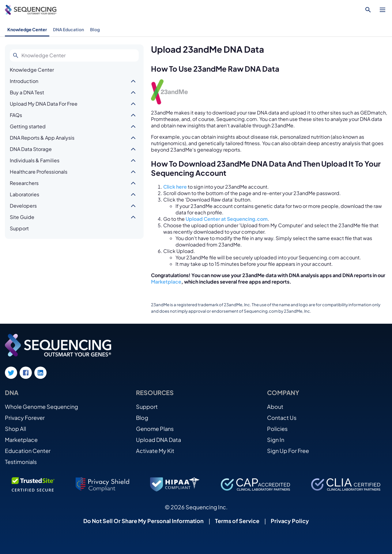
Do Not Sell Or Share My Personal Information (143, 521)
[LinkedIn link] (40, 373)
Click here (175, 187)
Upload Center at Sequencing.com (227, 219)
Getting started (28, 126)
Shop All (15, 429)
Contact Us (282, 418)
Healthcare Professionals (39, 172)
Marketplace (166, 282)
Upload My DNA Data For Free (44, 104)
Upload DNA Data (158, 440)
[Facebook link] (26, 373)
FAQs (16, 115)
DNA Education (68, 29)
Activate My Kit (155, 451)
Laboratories (24, 194)
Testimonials (21, 462)
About (275, 407)
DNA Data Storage (31, 149)
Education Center (28, 451)
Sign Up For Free (288, 451)
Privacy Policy (290, 521)
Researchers (24, 183)
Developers (23, 206)
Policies (277, 429)
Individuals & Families (35, 160)
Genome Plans (155, 429)
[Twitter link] (11, 373)
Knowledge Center (27, 29)
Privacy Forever (25, 418)
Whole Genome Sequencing (41, 407)
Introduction (24, 81)
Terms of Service (237, 521)
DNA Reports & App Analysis (42, 138)
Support (19, 228)
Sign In (276, 440)
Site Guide (22, 217)
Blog (95, 29)
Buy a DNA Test (27, 92)
